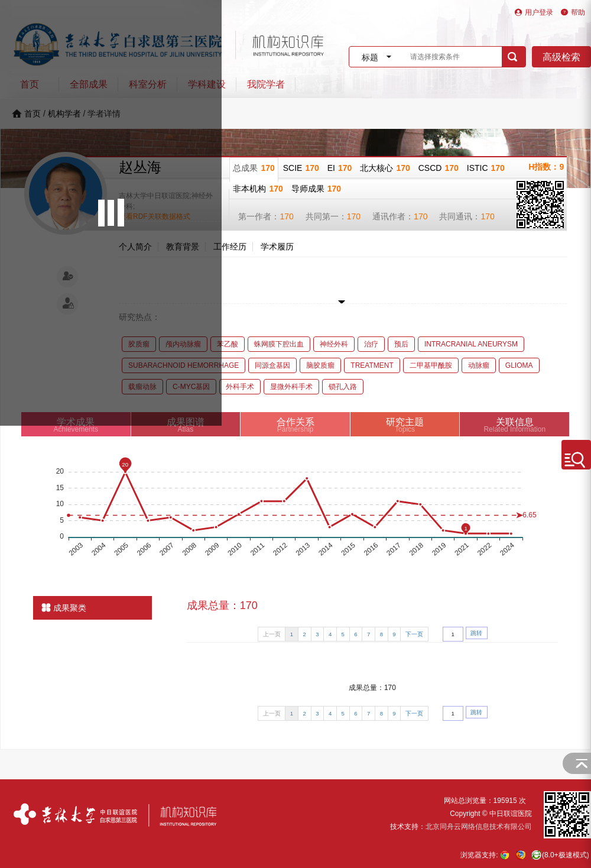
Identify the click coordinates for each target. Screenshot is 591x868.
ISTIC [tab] (486, 168)
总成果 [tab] (254, 168)
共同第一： (333, 216)
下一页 (414, 634)
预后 (401, 344)
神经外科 (334, 344)
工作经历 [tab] (230, 247)
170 (286, 216)
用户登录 (539, 12)
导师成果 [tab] (316, 189)
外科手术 (240, 387)
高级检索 (561, 57)
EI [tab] (340, 168)
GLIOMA (519, 365)
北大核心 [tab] (385, 168)
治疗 (371, 344)
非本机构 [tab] (258, 189)
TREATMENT (372, 365)
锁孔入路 (343, 387)
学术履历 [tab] (277, 247)
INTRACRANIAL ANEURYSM (471, 344)
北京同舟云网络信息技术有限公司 (479, 827)
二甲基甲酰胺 (431, 365)
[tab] (295, 424)
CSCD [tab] (439, 168)
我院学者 (266, 84)
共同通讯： (467, 216)
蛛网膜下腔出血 (279, 344)
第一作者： (266, 216)
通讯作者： (400, 216)
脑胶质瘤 (320, 365)
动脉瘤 (479, 365)
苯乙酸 (228, 344)
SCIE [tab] (301, 168)
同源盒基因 (272, 365)
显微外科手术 (291, 387)
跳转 (476, 633)
